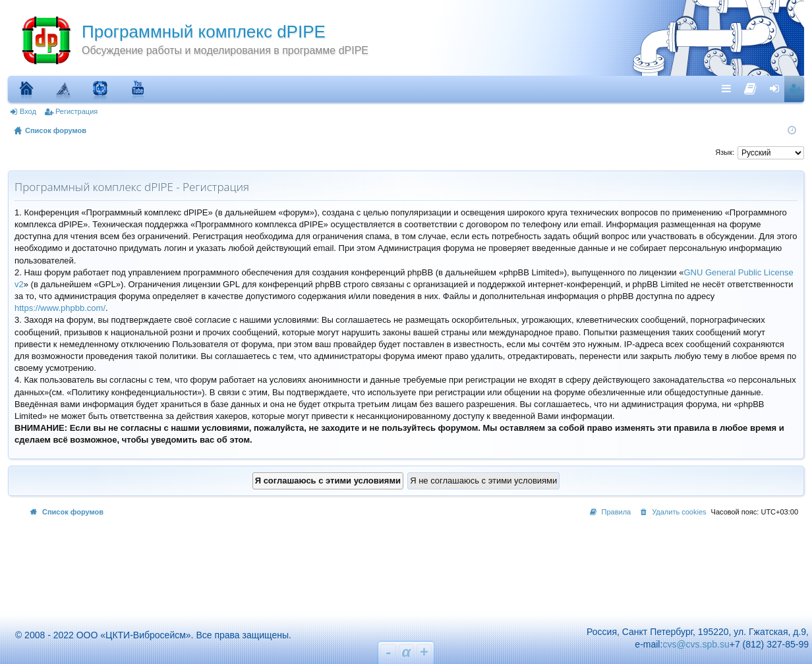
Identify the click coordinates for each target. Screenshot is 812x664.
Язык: (725, 152)
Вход (28, 111)
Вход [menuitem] (777, 88)
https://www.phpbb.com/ (60, 308)
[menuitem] (750, 86)
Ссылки (730, 88)
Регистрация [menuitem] (797, 88)
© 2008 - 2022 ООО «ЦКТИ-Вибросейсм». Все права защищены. (147, 635)
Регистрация (76, 111)
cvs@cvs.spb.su (696, 644)
